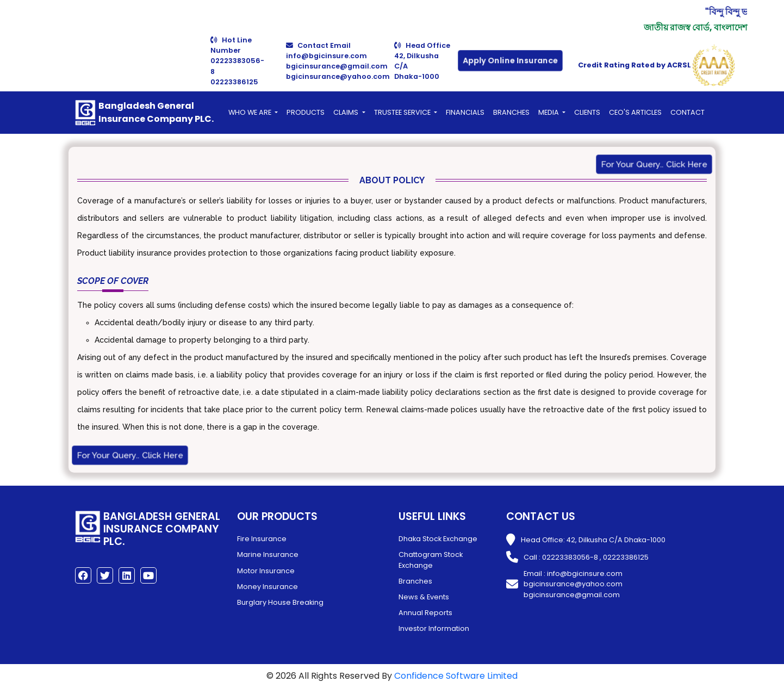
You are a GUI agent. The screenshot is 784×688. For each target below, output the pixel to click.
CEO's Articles (635, 112)
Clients (587, 112)
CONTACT (687, 112)
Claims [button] (347, 112)
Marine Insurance (268, 554)
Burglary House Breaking (280, 602)
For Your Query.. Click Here (654, 164)
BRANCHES (511, 112)
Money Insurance (267, 587)
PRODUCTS (306, 112)
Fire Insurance (262, 539)
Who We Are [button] (251, 112)
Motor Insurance (266, 571)
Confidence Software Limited (456, 676)
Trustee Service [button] (403, 112)
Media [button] (549, 112)
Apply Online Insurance (511, 61)
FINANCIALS (465, 112)
